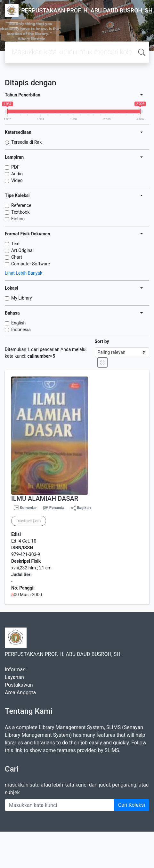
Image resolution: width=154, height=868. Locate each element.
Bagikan (81, 508)
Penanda (57, 508)
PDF (15, 167)
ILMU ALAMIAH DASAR (45, 499)
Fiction (18, 219)
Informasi (16, 670)
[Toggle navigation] (14, 25)
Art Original (22, 250)
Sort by (102, 341)
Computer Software (31, 264)
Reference (21, 205)
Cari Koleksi (132, 805)
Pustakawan (19, 685)
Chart (17, 257)
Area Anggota (20, 693)
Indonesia (21, 330)
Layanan (14, 677)
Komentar (25, 508)
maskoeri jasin (29, 521)
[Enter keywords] (60, 805)
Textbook (20, 212)
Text (16, 244)
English (18, 323)
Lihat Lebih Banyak (24, 273)
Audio (17, 174)
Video (17, 180)
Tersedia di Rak (26, 142)
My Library (22, 298)
